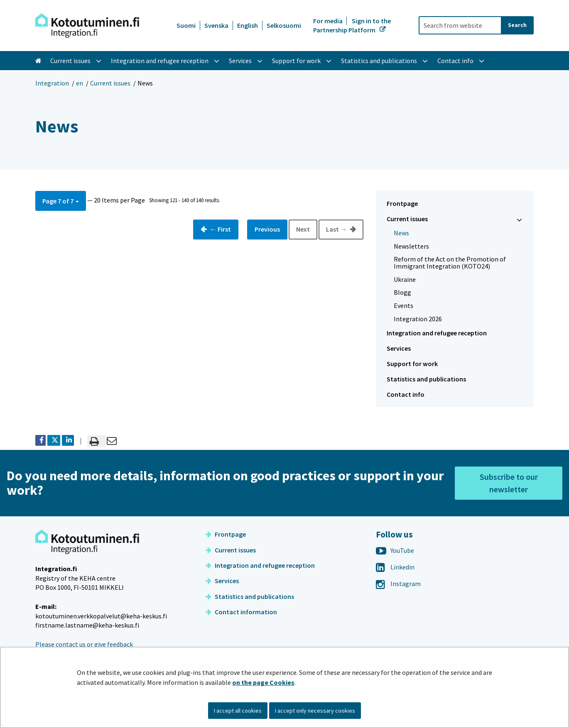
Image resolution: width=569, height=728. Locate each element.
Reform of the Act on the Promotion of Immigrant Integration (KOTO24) (450, 263)
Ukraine (405, 279)
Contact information (241, 612)
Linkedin (395, 567)
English (248, 25)
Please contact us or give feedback (84, 644)
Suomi (186, 25)
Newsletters (411, 246)
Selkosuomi (284, 25)
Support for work (412, 364)
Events (403, 305)
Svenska (216, 25)
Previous (267, 229)
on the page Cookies (263, 682)
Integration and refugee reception (437, 333)
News (401, 233)
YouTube (395, 550)
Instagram (398, 584)
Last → (337, 229)
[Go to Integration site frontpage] (87, 26)
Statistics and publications (426, 379)
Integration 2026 (418, 319)
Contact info (406, 394)
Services (399, 348)
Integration (52, 83)
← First (220, 229)
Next (303, 229)
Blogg (402, 292)
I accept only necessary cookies (315, 711)
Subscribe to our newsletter (509, 483)
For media (329, 21)
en (80, 83)
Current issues (110, 83)
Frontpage (402, 203)
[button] (61, 201)
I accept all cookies (238, 711)
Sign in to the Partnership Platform (352, 25)
